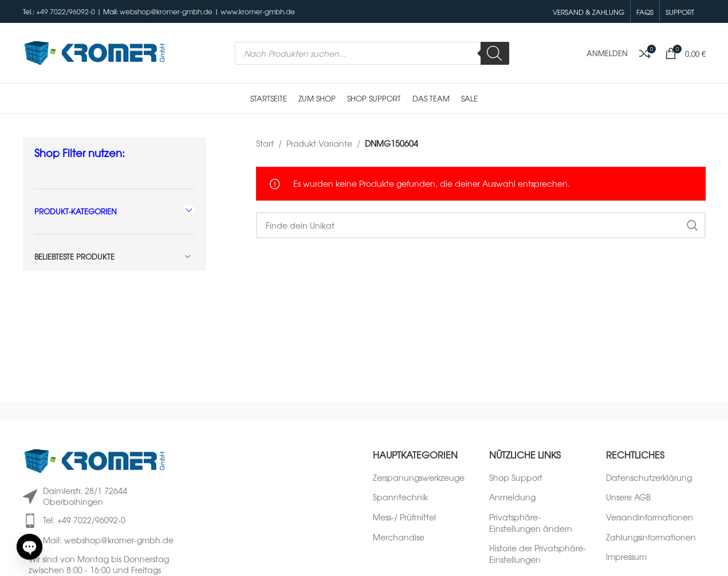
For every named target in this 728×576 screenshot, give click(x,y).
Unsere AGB (628, 497)
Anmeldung (512, 497)
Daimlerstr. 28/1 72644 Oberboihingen (85, 496)
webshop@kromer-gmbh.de (166, 11)
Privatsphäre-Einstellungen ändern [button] (531, 523)
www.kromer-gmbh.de (258, 11)
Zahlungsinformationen (651, 537)
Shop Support (516, 478)
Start (265, 143)
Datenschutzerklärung (649, 478)
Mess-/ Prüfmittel (404, 517)
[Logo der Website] (95, 52)
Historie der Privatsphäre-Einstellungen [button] (538, 554)
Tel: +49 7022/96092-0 (84, 520)
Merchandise (399, 537)
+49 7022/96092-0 (66, 11)
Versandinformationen (650, 517)
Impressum (626, 557)
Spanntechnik (400, 497)
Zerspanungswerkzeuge (419, 478)
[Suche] (481, 225)
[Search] (495, 53)
